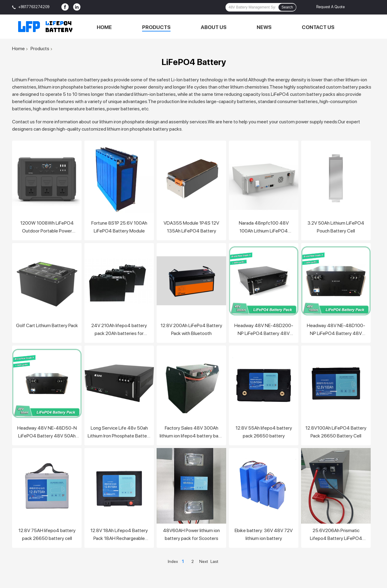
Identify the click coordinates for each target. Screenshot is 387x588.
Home (104, 27)
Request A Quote (330, 7)
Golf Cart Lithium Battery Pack (47, 325)
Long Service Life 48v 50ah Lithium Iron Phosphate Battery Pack (119, 432)
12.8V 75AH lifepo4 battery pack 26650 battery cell (47, 534)
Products (156, 27)
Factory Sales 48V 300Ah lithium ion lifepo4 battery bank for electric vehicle (191, 432)
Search (287, 7)
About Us (214, 27)
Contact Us (318, 27)
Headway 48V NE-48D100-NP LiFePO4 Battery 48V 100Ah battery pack (336, 330)
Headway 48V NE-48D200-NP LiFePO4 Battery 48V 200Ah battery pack (264, 330)
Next (204, 561)
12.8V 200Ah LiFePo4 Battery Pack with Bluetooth (191, 329)
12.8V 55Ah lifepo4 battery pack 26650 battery (264, 432)
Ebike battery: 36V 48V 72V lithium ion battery (264, 534)
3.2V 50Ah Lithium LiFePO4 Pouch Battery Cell (336, 227)
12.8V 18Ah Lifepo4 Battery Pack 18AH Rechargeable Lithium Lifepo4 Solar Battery (119, 535)
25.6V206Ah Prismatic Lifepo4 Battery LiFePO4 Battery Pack (336, 535)
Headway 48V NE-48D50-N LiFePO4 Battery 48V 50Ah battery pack (47, 432)
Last (214, 561)
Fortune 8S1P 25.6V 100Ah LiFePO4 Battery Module (119, 227)
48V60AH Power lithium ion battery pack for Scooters (191, 534)
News (264, 27)
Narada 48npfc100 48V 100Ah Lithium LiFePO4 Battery (264, 227)
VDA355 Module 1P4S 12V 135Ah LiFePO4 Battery (191, 227)
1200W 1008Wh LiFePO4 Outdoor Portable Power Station (47, 227)
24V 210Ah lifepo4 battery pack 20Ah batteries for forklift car (119, 330)
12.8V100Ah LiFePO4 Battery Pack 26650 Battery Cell (336, 432)
